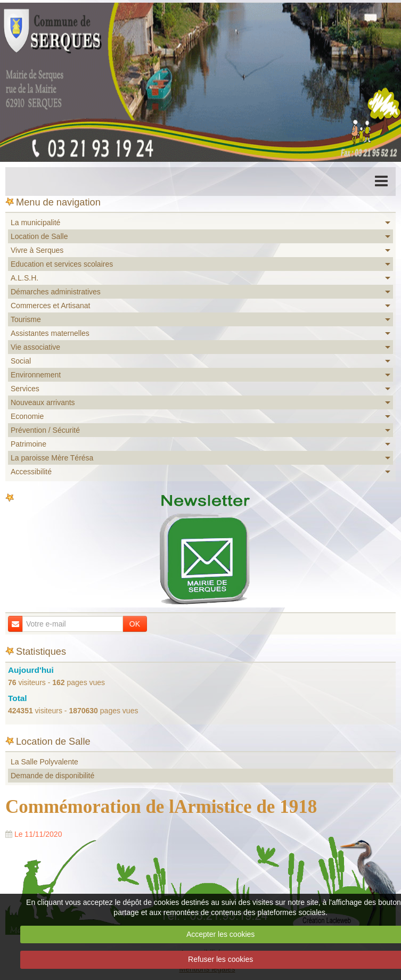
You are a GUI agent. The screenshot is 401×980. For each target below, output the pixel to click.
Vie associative (35, 347)
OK (135, 624)
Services (25, 389)
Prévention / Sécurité (45, 430)
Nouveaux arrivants (43, 402)
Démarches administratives (56, 292)
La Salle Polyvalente (44, 762)
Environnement (36, 375)
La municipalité (35, 223)
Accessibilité (31, 472)
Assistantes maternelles (50, 333)
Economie (27, 416)
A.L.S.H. (24, 278)
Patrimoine (28, 444)
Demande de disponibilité (52, 776)
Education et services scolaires (62, 264)
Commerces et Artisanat (50, 306)
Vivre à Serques (37, 250)
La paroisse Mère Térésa (52, 458)
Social (21, 361)
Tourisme (26, 319)
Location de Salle (39, 236)
